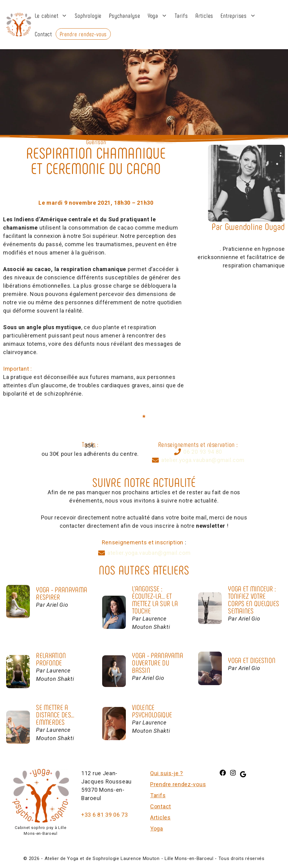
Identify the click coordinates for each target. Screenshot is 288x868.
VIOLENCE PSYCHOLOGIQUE (152, 711)
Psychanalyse (125, 15)
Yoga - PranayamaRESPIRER (62, 593)
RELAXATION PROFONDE (51, 659)
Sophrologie (88, 15)
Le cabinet (53, 15)
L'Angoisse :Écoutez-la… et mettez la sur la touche (155, 600)
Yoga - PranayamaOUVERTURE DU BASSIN (158, 663)
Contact (43, 34)
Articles (204, 15)
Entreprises (240, 15)
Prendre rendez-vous (83, 34)
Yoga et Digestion (252, 660)
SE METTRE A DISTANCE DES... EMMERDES (55, 714)
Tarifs (181, 15)
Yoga (159, 15)
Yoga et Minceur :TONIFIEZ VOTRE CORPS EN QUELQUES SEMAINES (254, 600)
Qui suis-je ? (167, 773)
